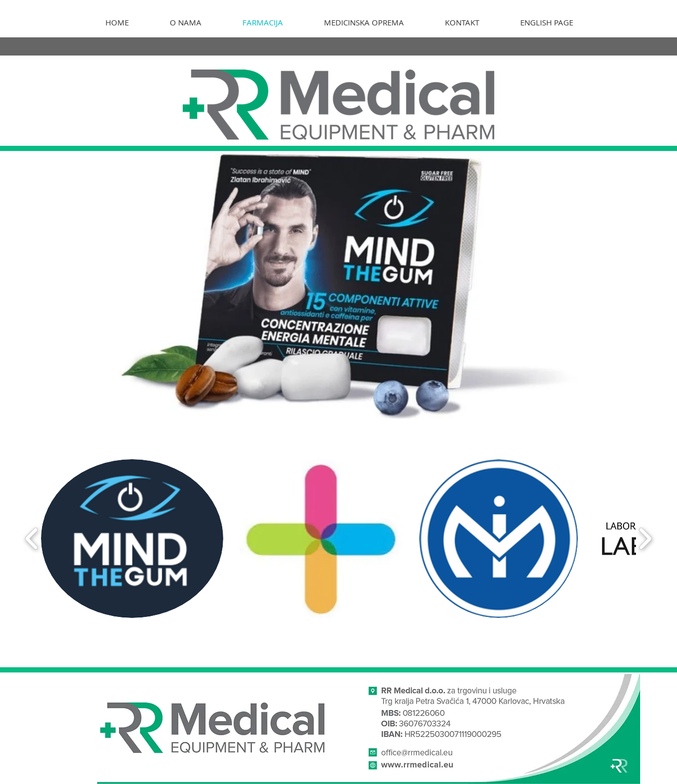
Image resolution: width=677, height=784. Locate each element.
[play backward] (32, 539)
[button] (132, 539)
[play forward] (645, 539)
